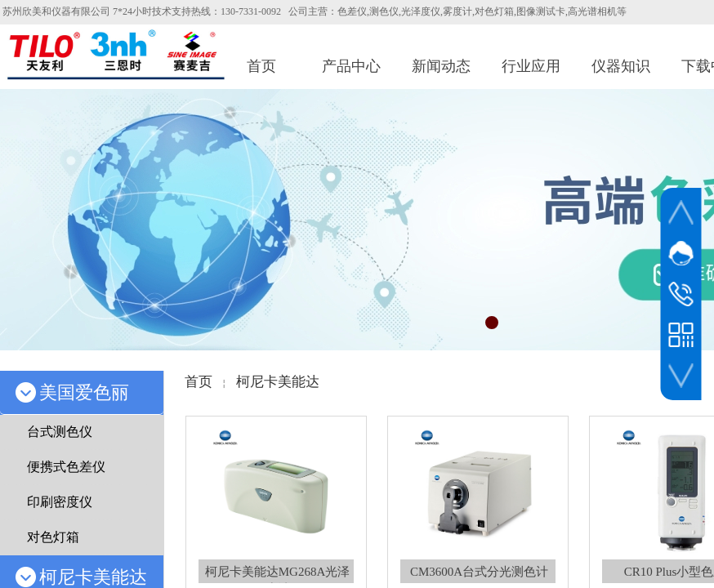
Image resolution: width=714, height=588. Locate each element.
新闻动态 (441, 66)
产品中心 (351, 66)
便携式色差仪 (66, 467)
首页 (261, 66)
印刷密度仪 (60, 502)
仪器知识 (621, 66)
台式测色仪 (60, 432)
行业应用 (531, 66)
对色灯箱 (53, 537)
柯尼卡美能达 (278, 382)
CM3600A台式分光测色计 (479, 572)
